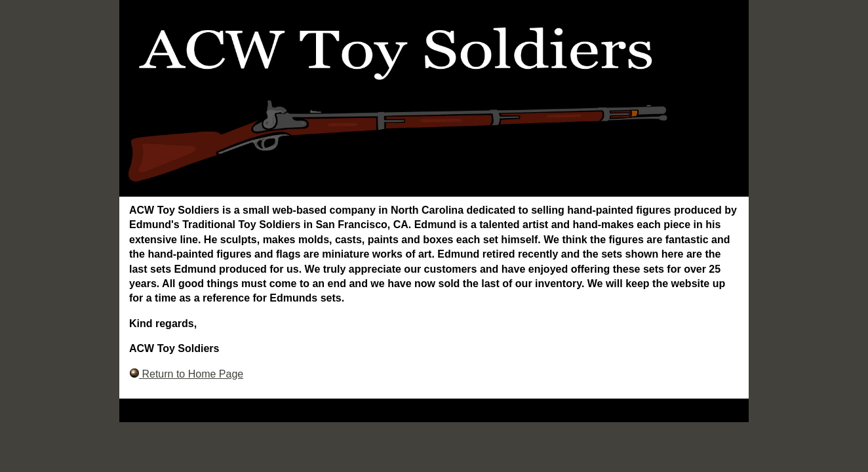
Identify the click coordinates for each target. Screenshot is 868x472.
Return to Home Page (186, 374)
